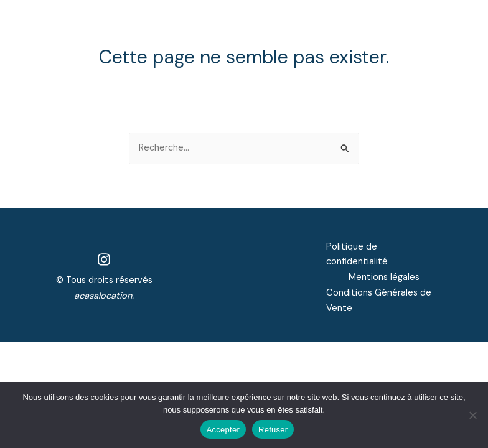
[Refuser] (472, 415)
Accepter (223, 430)
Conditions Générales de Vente (379, 301)
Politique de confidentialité (357, 254)
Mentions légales (384, 277)
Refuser (273, 430)
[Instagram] (104, 259)
